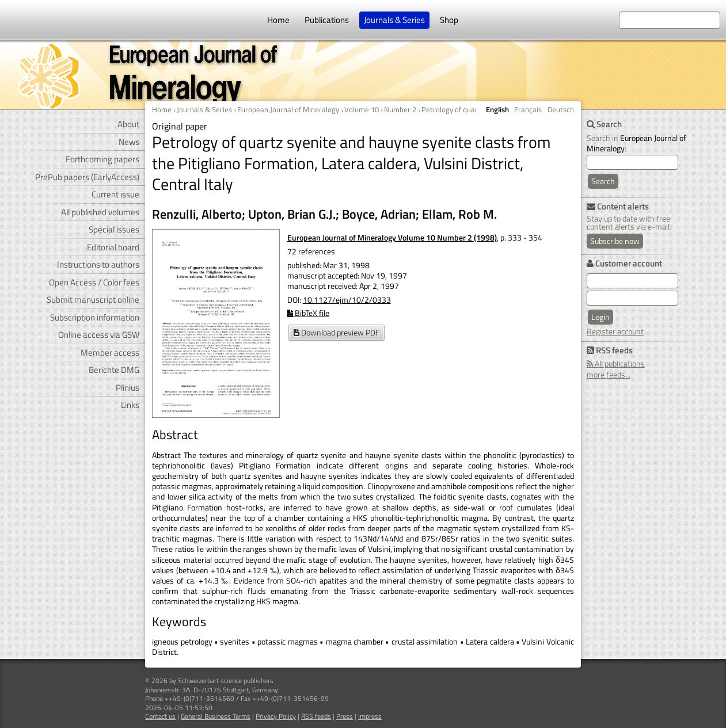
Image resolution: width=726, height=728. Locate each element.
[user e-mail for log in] (632, 281)
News (129, 142)
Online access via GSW (99, 335)
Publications (327, 20)
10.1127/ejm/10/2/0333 (347, 300)
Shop (449, 20)
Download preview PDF (337, 332)
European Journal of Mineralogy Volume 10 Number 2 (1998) (392, 237)
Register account (615, 331)
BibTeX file (308, 313)
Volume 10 (362, 109)
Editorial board (113, 247)
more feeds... (609, 374)
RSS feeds (316, 716)
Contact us (160, 716)
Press (345, 716)
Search (603, 181)
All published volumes (100, 212)
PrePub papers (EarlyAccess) (87, 177)
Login (600, 317)
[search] (632, 162)
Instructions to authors (98, 264)
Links (130, 405)
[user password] (632, 298)
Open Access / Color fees (94, 282)
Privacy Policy (276, 716)
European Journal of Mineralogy (288, 109)
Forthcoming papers (102, 159)
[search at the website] (670, 20)
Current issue (115, 194)
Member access (110, 352)
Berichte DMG (114, 370)
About (128, 124)
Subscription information (95, 317)
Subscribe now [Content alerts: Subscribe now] (615, 241)
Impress (370, 716)
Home (278, 20)
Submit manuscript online (93, 300)
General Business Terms (216, 716)
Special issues (114, 229)
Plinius (128, 388)
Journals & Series (394, 20)
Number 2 (400, 109)
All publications (616, 363)
